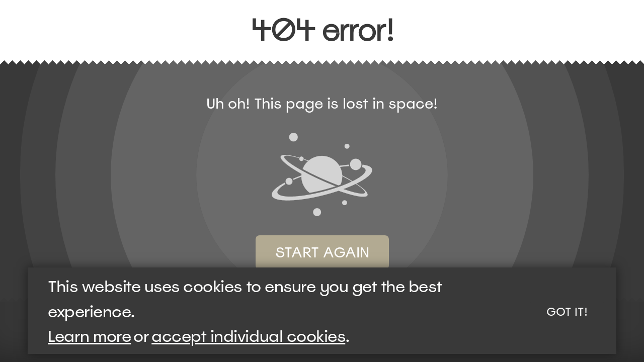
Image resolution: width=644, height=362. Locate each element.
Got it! (567, 312)
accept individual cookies (248, 336)
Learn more (89, 336)
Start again (322, 252)
